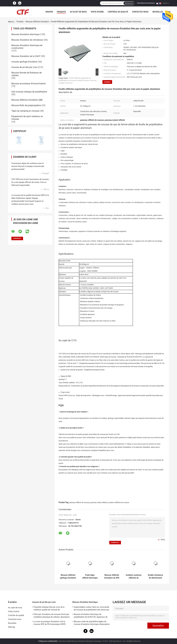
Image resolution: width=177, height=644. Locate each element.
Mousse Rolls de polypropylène (26, 105)
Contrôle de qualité (118, 12)
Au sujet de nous (78, 12)
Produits (61, 12)
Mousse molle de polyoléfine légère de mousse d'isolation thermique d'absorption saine (92, 623)
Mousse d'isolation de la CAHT (26, 56)
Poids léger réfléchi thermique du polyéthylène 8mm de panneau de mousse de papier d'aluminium (90, 576)
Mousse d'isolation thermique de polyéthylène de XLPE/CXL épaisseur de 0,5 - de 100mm (91, 616)
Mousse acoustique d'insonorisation (29, 84)
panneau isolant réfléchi (99, 503)
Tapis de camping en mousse (25, 111)
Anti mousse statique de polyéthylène (29, 92)
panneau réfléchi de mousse (79, 503)
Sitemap (12, 627)
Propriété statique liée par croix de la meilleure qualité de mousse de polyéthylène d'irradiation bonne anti (49, 609)
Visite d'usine (97, 12)
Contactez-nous (140, 12)
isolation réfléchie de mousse (119, 503)
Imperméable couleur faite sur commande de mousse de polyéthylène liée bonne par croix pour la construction (91, 609)
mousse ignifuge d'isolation (24, 62)
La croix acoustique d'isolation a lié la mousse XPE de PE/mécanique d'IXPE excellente (50, 623)
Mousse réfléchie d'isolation (37, 22)
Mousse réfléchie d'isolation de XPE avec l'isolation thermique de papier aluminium (112, 576)
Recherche (129, 3)
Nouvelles (158, 12)
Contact (107, 82)
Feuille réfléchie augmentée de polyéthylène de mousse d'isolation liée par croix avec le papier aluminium (78, 81)
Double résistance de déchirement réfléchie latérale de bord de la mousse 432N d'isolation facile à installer (156, 576)
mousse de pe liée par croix (24, 67)
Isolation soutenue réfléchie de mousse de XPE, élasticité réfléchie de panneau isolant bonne (134, 576)
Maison (49, 12)
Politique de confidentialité (48, 641)
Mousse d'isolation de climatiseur (27, 40)
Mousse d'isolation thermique (25, 34)
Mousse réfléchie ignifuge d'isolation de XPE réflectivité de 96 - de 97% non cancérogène (68, 576)
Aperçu (11, 22)
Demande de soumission (146, 3)
